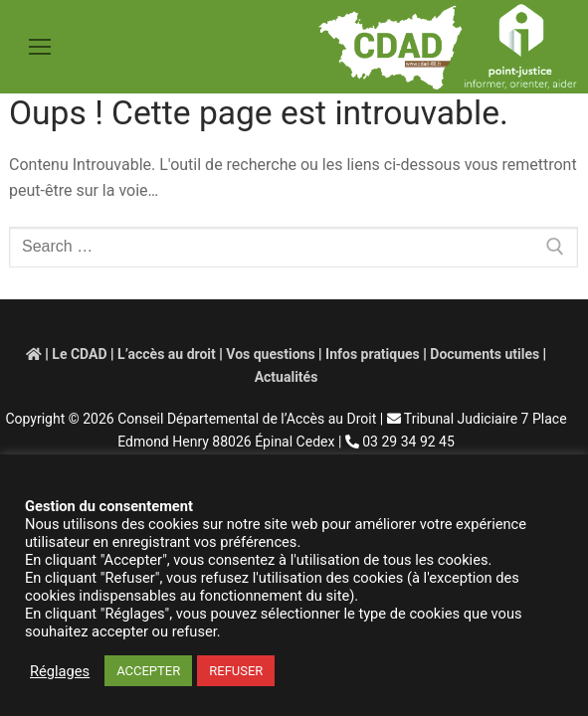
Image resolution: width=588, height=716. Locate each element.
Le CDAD (79, 354)
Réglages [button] (60, 671)
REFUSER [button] (236, 671)
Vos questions (270, 354)
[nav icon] (40, 47)
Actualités (287, 377)
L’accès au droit (167, 354)
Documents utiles (485, 354)
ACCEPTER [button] (148, 671)
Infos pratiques (373, 354)
